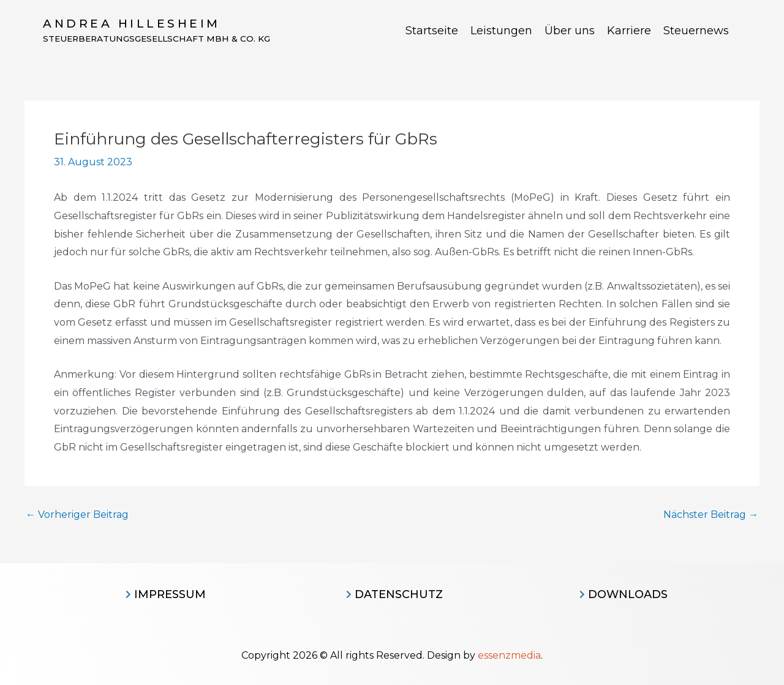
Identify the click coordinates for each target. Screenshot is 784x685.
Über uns (570, 31)
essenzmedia (509, 655)
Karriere (629, 31)
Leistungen (501, 31)
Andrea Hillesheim (132, 24)
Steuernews (696, 31)
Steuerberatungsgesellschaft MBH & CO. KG (160, 39)
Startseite (432, 31)
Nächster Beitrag (711, 515)
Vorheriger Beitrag (77, 515)
